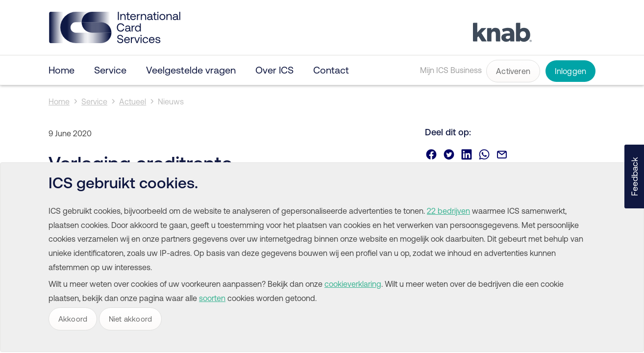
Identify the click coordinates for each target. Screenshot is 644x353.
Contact (331, 70)
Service (110, 70)
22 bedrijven (448, 211)
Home (62, 70)
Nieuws (171, 101)
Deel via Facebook (431, 154)
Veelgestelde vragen (191, 70)
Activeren (513, 71)
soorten (212, 298)
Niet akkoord (130, 319)
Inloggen (571, 71)
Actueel (133, 101)
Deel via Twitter (449, 154)
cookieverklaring (353, 284)
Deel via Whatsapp (484, 154)
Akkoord (73, 319)
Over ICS (274, 70)
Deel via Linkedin (467, 154)
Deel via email (502, 154)
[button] (634, 176)
